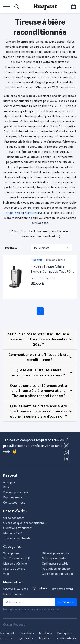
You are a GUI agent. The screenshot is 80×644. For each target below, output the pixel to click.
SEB (17, 213)
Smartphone (11, 553)
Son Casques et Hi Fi (17, 558)
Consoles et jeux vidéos (58, 574)
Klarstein (31, 213)
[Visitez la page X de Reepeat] (67, 447)
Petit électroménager (56, 569)
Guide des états (14, 518)
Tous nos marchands (17, 538)
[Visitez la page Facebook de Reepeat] (67, 441)
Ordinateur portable (55, 563)
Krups (10, 213)
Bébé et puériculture (55, 553)
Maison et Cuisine (15, 563)
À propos (9, 482)
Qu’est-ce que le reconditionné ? (25, 523)
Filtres (40, 588)
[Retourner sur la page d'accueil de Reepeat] (45, 7)
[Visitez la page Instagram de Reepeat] (67, 454)
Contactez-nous (14, 502)
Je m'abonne (66, 602)
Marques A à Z (13, 533)
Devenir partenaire (16, 492)
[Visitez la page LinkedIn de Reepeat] (66, 460)
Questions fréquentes (18, 528)
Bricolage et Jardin (54, 558)
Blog (6, 487)
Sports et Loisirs (14, 569)
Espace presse (13, 497)
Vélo (6, 574)
